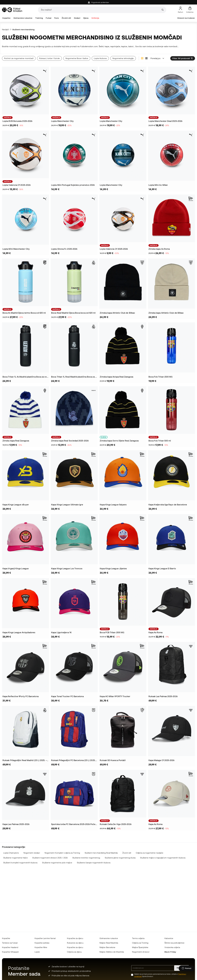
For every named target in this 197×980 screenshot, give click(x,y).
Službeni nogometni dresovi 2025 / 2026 (50, 858)
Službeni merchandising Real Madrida (101, 853)
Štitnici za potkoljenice (174, 943)
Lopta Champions (11, 853)
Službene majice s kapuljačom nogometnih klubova (163, 858)
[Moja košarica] (190, 10)
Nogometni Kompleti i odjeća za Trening (62, 853)
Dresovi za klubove (186, 18)
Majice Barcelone (107, 947)
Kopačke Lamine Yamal (45, 938)
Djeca (86, 18)
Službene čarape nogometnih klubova (94, 863)
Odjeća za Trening (140, 943)
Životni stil (66, 18)
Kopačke (6, 18)
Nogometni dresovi (141, 952)
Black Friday (170, 952)
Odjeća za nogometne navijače (150, 853)
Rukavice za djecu (75, 943)
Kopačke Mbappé (10, 952)
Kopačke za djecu (75, 938)
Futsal (48, 18)
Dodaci (77, 18)
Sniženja (95, 18)
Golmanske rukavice (23, 18)
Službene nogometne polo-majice (57, 863)
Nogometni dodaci (32, 853)
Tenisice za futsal (10, 943)
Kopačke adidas (42, 943)
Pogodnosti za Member (99, 2)
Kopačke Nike (41, 947)
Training (39, 18)
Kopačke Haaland (10, 947)
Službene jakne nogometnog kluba (120, 858)
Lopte (37, 952)
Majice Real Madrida (109, 943)
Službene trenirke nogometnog (86, 858)
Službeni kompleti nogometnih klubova (20, 863)
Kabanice (169, 938)
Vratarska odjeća (172, 947)
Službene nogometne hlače (15, 858)
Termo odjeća (138, 938)
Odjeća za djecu (74, 952)
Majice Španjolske (140, 947)
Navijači (6, 29)
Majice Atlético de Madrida (112, 952)
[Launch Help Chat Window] (187, 968)
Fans (56, 18)
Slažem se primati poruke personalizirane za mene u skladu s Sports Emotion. (160, 975)
